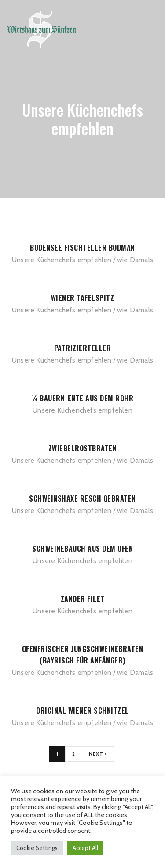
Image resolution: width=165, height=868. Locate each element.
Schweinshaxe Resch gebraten (82, 498)
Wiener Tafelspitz (83, 298)
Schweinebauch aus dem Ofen (82, 549)
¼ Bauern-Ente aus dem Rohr (82, 398)
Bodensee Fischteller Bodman (82, 248)
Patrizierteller (83, 348)
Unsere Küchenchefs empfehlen (62, 260)
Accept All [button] (85, 848)
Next (98, 754)
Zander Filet (83, 599)
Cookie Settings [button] (37, 848)
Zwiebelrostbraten (83, 448)
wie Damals (135, 260)
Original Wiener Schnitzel (82, 711)
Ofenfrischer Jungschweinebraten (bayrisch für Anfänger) (83, 655)
